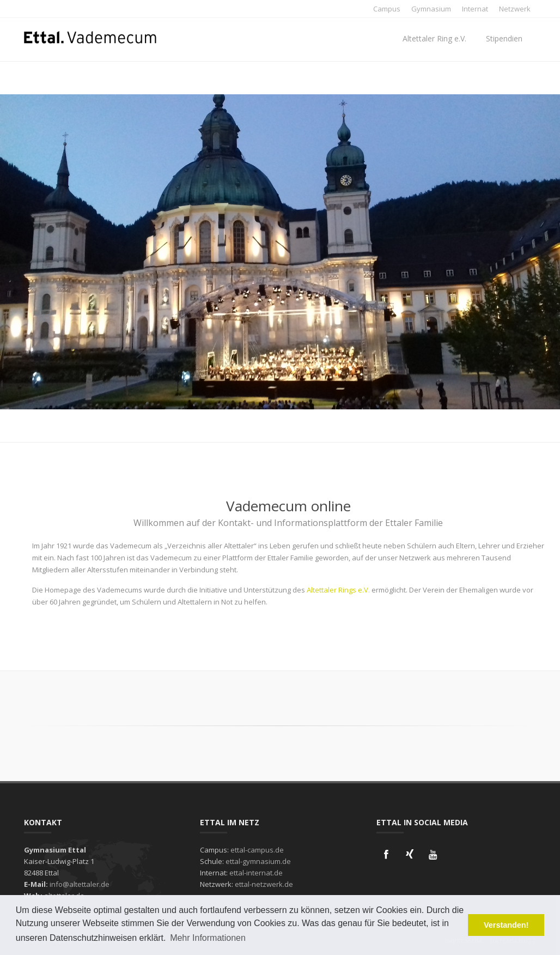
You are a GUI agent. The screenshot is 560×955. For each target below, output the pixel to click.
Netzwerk (515, 9)
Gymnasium (431, 9)
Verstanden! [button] (506, 925)
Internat (475, 9)
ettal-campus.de (257, 850)
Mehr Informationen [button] (208, 938)
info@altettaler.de (80, 884)
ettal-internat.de (256, 873)
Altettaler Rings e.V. (338, 590)
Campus (387, 9)
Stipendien (504, 38)
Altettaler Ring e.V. (434, 38)
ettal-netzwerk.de (264, 884)
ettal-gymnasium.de (258, 861)
